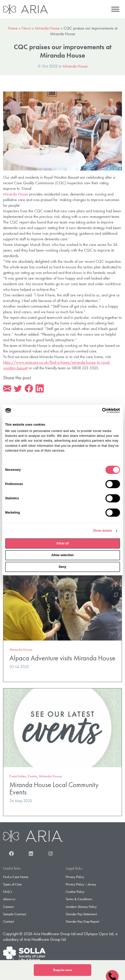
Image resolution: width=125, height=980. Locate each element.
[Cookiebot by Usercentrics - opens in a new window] (98, 410)
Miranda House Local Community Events (54, 788)
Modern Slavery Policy (81, 907)
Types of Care (12, 884)
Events (32, 776)
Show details (103, 531)
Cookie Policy (75, 892)
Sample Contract (15, 914)
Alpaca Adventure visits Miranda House (62, 658)
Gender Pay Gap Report (82, 921)
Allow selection (62, 555)
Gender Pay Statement (81, 914)
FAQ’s (8, 892)
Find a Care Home (16, 877)
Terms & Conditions (79, 899)
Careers (9, 907)
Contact (8, 921)
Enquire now (63, 970)
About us (9, 899)
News (26, 28)
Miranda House (47, 28)
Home (13, 28)
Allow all (62, 543)
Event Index (18, 776)
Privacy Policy (75, 877)
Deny (62, 567)
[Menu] (115, 9)
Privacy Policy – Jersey (81, 884)
